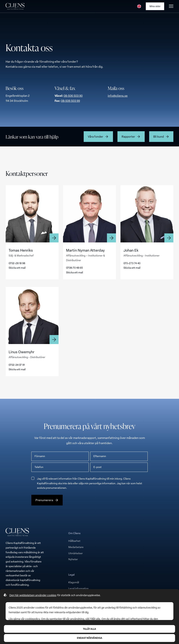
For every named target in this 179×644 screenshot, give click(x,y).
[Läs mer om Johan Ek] (147, 214)
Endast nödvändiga (90, 638)
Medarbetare (76, 547)
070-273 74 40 (132, 263)
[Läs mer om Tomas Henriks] (32, 214)
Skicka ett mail (17, 268)
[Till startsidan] (15, 6)
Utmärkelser (76, 553)
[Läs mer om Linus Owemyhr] (32, 315)
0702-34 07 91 (17, 365)
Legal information (78, 588)
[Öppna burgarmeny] (171, 6)
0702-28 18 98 (17, 263)
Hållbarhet (74, 541)
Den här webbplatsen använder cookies (33, 595)
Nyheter (73, 559)
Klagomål (74, 582)
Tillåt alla (89, 629)
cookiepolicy (32, 619)
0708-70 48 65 (74, 268)
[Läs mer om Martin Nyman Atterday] (89, 214)
